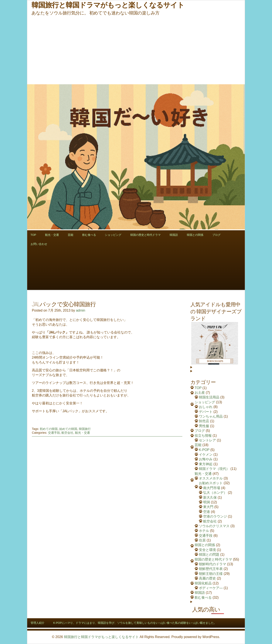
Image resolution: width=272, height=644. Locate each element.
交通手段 (54, 433)
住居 (202, 540)
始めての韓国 (68, 429)
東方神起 (206, 464)
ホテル (204, 531)
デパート (206, 412)
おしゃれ (206, 407)
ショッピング (113, 235)
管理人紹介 (38, 623)
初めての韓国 (49, 429)
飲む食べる (89, 235)
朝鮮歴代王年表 (211, 569)
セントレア (207, 440)
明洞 (207, 502)
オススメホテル (211, 478)
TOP (33, 235)
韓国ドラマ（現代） (214, 469)
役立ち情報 (203, 436)
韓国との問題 (209, 555)
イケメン (206, 454)
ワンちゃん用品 (211, 416)
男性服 (204, 426)
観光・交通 (52, 235)
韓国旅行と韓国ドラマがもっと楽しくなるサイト (101, 637)
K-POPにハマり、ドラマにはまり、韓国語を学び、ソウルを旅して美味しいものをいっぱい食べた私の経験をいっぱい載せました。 (135, 623)
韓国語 (174, 235)
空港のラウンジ (215, 516)
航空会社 (67, 433)
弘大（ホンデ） (215, 493)
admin (81, 310)
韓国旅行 (85, 429)
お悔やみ (206, 459)
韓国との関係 (195, 235)
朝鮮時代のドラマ (212, 564)
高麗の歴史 (207, 578)
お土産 (200, 393)
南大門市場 (212, 488)
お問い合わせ (39, 244)
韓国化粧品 (203, 583)
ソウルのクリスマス (214, 526)
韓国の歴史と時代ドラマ (145, 235)
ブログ (216, 235)
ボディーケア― (211, 588)
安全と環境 (207, 550)
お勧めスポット (211, 483)
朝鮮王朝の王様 (211, 574)
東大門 (208, 507)
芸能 (71, 235)
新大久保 (210, 497)
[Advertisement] (136, 50)
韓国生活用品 (209, 397)
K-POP (204, 450)
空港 (207, 512)
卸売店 (204, 421)
